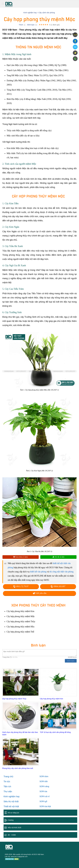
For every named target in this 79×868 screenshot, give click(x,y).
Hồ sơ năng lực (13, 813)
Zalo (75, 47)
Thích (21, 25)
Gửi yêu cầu (39, 593)
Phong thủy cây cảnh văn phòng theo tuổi (18, 768)
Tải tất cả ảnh (58, 557)
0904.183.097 (58, 586)
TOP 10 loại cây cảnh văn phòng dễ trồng (55, 732)
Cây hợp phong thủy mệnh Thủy (14, 699)
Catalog (11, 820)
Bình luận (31, 25)
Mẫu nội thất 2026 (14, 828)
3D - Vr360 (12, 835)
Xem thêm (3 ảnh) (21, 557)
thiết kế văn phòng (38, 572)
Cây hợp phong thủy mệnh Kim (51, 699)
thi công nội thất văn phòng (61, 572)
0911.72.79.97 (21, 586)
